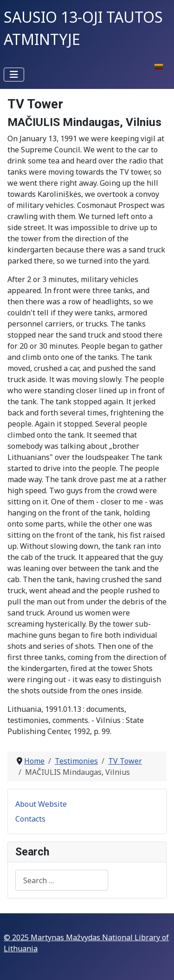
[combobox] (62, 880)
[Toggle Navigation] (14, 75)
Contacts (30, 819)
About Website (41, 804)
